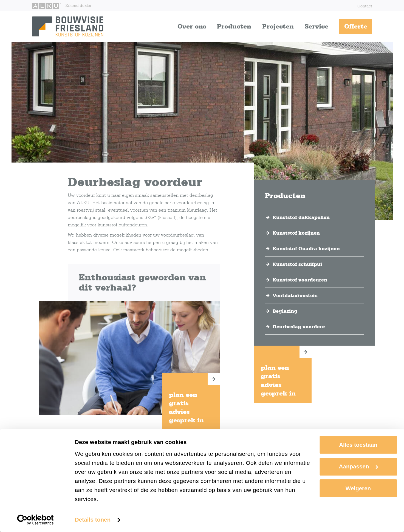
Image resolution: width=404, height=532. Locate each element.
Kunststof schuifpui (297, 264)
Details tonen (93, 520)
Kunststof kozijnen (296, 233)
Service (317, 26)
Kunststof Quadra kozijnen (306, 249)
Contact (365, 6)
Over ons (192, 26)
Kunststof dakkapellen (301, 217)
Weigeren (358, 488)
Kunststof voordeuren (300, 280)
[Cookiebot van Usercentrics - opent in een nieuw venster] (36, 520)
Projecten (278, 26)
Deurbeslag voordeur (299, 327)
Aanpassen (359, 466)
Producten (234, 26)
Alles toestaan (358, 445)
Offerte (356, 26)
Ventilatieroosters (295, 295)
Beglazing (285, 311)
